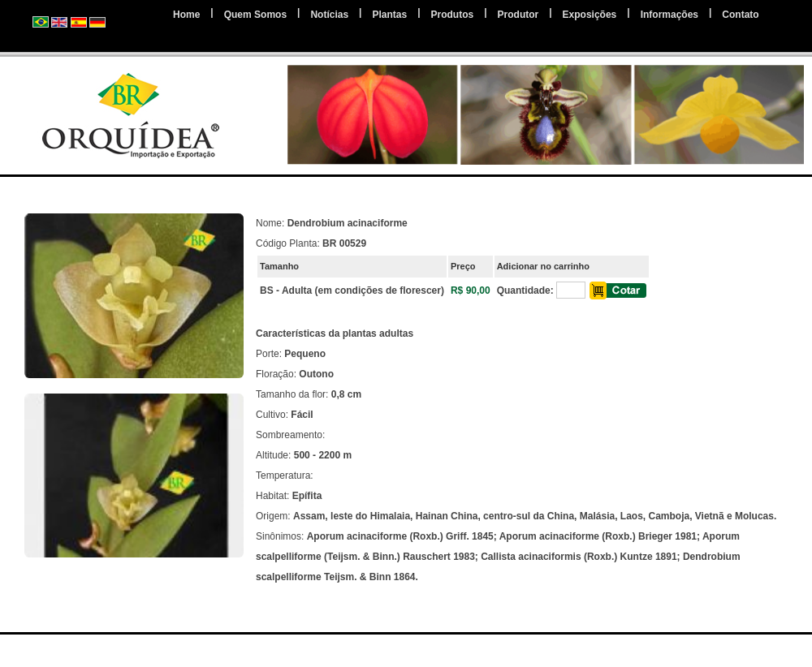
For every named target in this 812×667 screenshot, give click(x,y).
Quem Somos (255, 15)
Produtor (518, 15)
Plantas (389, 15)
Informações (669, 15)
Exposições (590, 15)
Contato (740, 15)
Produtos (453, 15)
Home (186, 15)
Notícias (329, 15)
